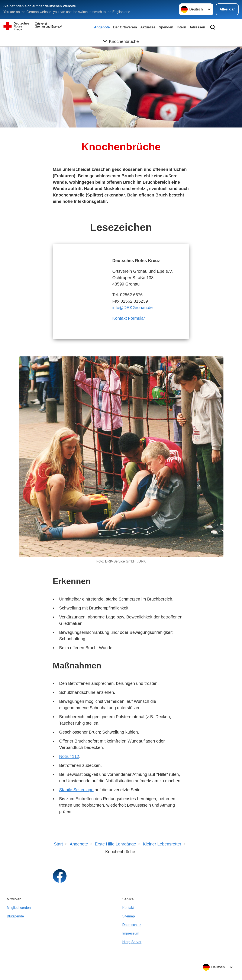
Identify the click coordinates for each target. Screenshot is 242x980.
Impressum (131, 933)
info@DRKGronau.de (133, 308)
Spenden (166, 27)
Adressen (197, 27)
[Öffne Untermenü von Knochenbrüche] (121, 41)
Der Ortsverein (125, 27)
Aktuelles (148, 27)
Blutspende (15, 916)
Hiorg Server (132, 942)
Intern (181, 27)
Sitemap (129, 916)
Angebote (102, 27)
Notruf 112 (69, 756)
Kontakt (128, 908)
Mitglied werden (19, 908)
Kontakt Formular (129, 318)
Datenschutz (132, 925)
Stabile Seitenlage (76, 790)
